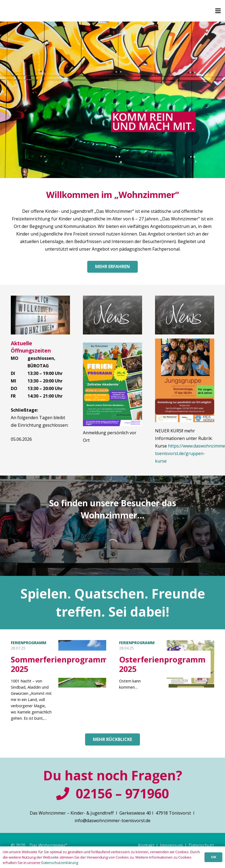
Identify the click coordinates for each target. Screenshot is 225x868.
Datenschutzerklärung (60, 863)
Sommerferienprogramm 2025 (59, 664)
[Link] (40, 315)
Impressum (171, 845)
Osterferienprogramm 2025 (162, 664)
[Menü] (218, 11)
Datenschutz (201, 845)
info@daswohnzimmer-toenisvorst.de (112, 821)
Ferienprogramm (28, 643)
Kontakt (146, 845)
